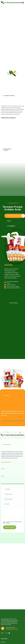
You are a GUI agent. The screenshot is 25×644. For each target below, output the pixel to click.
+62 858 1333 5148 (11, 629)
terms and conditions (14, 522)
